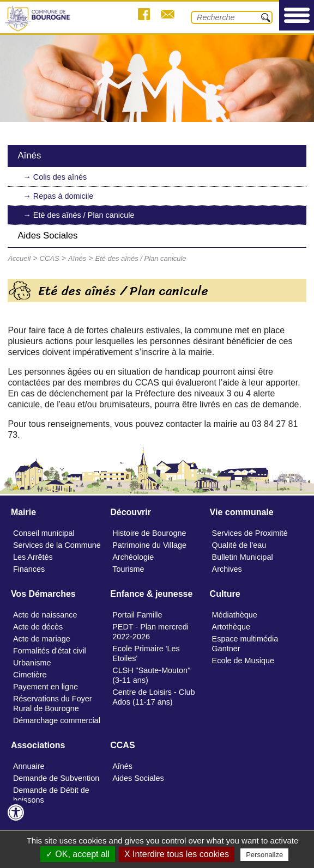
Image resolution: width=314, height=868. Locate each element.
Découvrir (131, 512)
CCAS (50, 258)
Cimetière (30, 675)
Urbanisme (32, 663)
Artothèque (231, 627)
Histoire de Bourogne (149, 533)
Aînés (29, 155)
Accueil (19, 258)
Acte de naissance (45, 615)
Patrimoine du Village (149, 545)
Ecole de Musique (243, 661)
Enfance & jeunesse (151, 594)
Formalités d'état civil (50, 651)
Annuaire (29, 766)
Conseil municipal (44, 533)
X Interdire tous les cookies (177, 854)
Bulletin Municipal (243, 557)
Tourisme (128, 569)
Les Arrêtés (33, 557)
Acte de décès (38, 627)
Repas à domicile (63, 196)
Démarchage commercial (57, 720)
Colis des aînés (60, 177)
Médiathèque (235, 615)
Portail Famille (137, 615)
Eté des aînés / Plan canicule (84, 215)
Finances (29, 569)
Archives (227, 569)
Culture (225, 594)
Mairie (23, 512)
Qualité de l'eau (239, 545)
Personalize (264, 855)
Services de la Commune (57, 545)
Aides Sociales (47, 236)
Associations (38, 745)
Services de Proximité (250, 533)
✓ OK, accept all (78, 854)
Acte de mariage (42, 639)
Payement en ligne (46, 687)
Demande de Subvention (56, 778)
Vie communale (242, 512)
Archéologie (133, 557)
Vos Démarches (43, 594)
